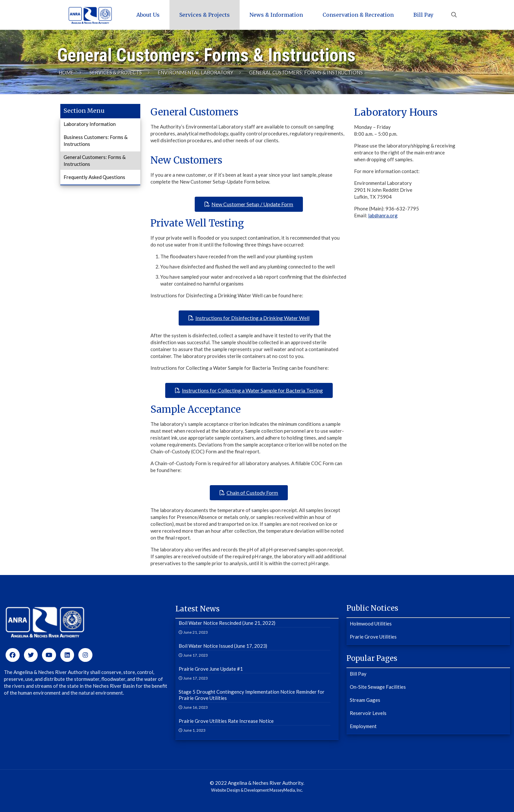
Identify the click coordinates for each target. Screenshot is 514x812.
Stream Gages (365, 700)
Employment (363, 726)
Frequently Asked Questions (94, 177)
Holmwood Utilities (371, 624)
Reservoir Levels (368, 713)
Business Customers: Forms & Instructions (96, 140)
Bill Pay (358, 674)
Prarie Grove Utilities (373, 637)
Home (66, 72)
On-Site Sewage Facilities (378, 687)
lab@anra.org (383, 215)
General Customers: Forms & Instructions (95, 160)
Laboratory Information (90, 124)
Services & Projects (116, 72)
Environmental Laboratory (196, 72)
